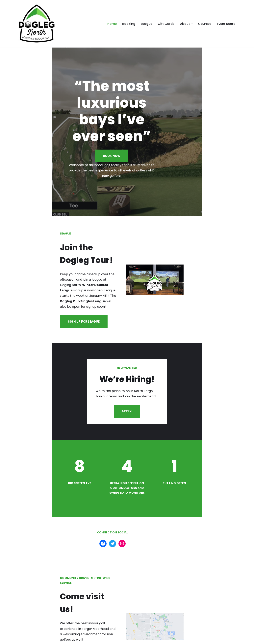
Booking (128, 24)
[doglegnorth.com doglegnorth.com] (37, 24)
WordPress (55, 639)
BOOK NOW (127, 141)
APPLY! (127, 369)
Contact (229, 639)
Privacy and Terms (202, 639)
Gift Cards (165, 24)
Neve (21, 639)
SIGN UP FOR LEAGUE (39, 277)
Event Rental (226, 24)
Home (111, 24)
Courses (204, 24)
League (146, 24)
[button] (191, 24)
